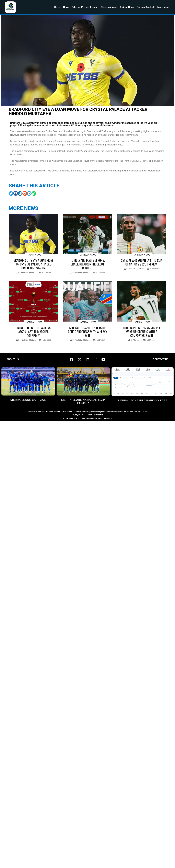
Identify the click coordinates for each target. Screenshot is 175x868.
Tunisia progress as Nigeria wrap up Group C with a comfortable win (142, 332)
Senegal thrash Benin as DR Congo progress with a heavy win (87, 332)
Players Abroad (109, 7)
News (66, 7)
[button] (11, 193)
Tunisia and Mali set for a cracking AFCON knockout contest (87, 264)
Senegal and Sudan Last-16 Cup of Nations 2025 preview (142, 262)
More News (163, 7)
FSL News (137, 340)
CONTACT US (161, 359)
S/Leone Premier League (85, 7)
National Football (146, 7)
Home (57, 7)
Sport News (34, 255)
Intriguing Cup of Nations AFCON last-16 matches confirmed (34, 332)
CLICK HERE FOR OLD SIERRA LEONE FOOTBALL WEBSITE (88, 418)
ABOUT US (13, 359)
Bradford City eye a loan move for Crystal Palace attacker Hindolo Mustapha (33, 264)
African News (127, 7)
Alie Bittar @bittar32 (29, 273)
